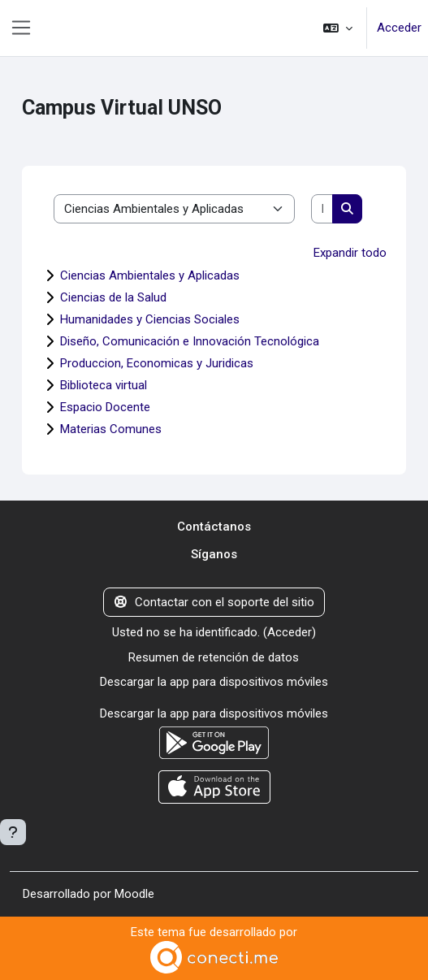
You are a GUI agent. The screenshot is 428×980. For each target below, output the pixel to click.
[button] (338, 28)
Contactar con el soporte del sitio (214, 602)
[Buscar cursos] (322, 209)
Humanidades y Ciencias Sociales (150, 319)
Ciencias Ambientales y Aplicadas (150, 275)
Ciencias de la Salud (113, 297)
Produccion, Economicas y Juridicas (157, 363)
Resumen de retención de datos (214, 657)
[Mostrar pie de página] (13, 832)
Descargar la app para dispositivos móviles (214, 682)
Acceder (399, 28)
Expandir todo (350, 253)
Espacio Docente (105, 407)
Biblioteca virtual (104, 385)
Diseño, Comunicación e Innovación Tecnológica (190, 341)
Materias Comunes (111, 429)
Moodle (134, 894)
